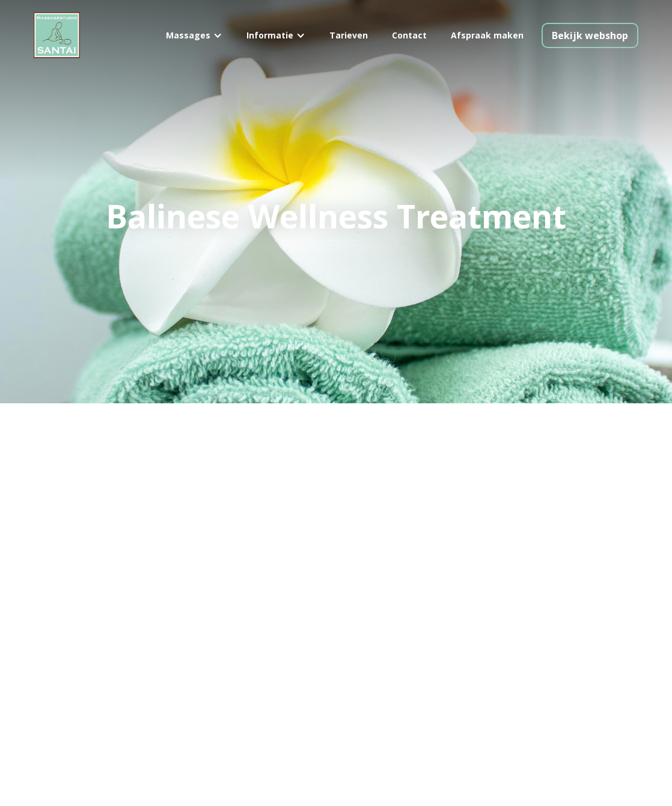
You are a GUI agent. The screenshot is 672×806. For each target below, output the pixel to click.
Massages (188, 35)
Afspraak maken (487, 35)
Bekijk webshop (590, 35)
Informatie (270, 35)
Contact (409, 35)
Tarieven (349, 35)
